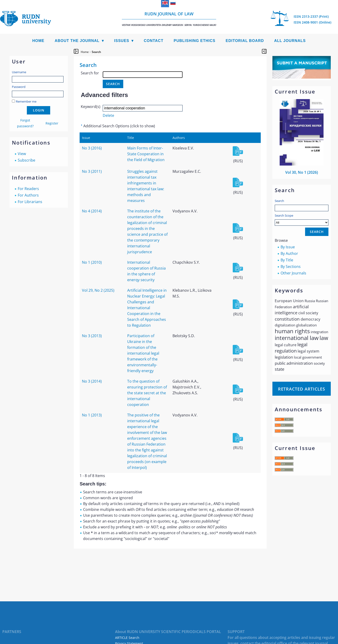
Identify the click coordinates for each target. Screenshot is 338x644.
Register (52, 123)
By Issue (288, 247)
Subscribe (26, 160)
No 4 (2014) (92, 211)
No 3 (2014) (92, 381)
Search (279, 201)
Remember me (26, 101)
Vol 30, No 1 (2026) (302, 172)
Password (19, 87)
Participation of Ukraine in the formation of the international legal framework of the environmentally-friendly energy (143, 353)
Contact (154, 41)
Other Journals (293, 273)
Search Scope (302, 220)
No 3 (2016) (92, 148)
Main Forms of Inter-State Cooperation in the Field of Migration (146, 154)
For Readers (28, 189)
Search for (90, 73)
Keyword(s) (91, 107)
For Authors (28, 195)
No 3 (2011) (92, 171)
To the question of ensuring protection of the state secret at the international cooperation (147, 393)
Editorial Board (245, 41)
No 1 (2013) (92, 415)
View (22, 154)
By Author (289, 253)
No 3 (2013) (92, 336)
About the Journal (77, 41)
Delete (108, 115)
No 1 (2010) (92, 262)
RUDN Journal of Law (169, 19)
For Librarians (30, 202)
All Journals (290, 41)
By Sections (291, 267)
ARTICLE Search (127, 638)
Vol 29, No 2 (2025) (98, 290)
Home (38, 41)
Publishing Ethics (195, 41)
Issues (122, 41)
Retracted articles (302, 389)
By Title (287, 260)
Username (19, 72)
